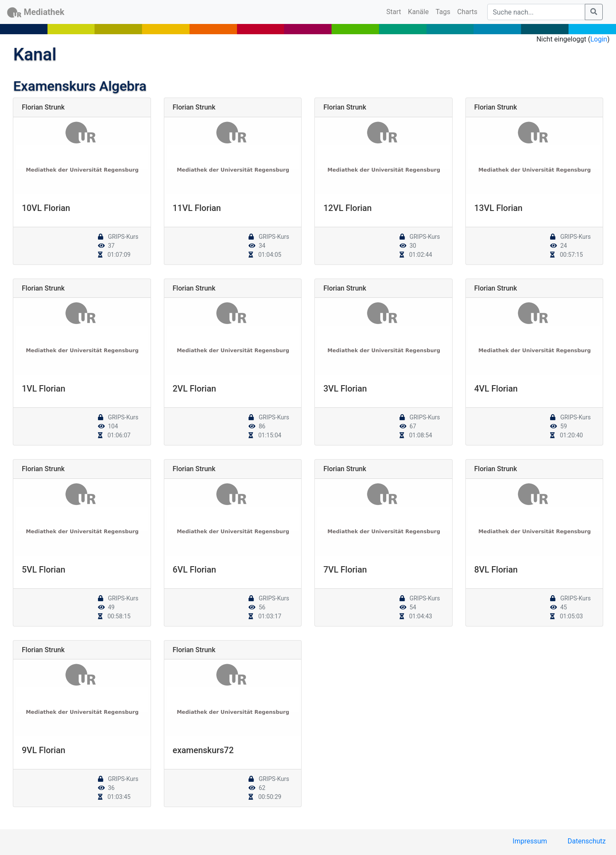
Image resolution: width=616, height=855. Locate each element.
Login (599, 39)
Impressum (530, 841)
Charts (467, 12)
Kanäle (419, 12)
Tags (443, 12)
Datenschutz (587, 841)
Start (395, 11)
